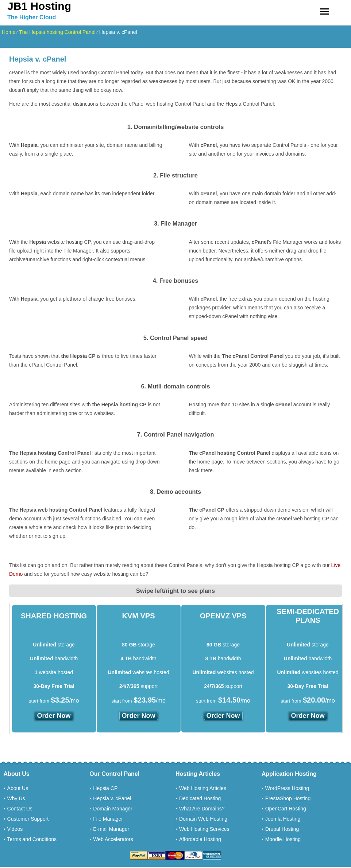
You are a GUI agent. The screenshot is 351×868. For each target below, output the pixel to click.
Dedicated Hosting (200, 798)
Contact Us (20, 809)
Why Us (16, 798)
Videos (15, 829)
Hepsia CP (105, 788)
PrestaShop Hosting (288, 798)
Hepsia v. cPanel (112, 798)
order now (54, 716)
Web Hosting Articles (203, 788)
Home (9, 32)
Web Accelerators (113, 839)
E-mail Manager (111, 829)
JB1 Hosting (39, 6)
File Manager (108, 819)
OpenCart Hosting (286, 809)
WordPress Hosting (287, 788)
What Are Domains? (202, 809)
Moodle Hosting (283, 839)
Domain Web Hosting (203, 819)
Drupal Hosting (282, 829)
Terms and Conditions (32, 839)
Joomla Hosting (283, 819)
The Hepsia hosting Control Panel (57, 32)
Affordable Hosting (200, 839)
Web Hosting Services (204, 829)
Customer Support (28, 819)
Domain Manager (113, 809)
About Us (18, 788)
